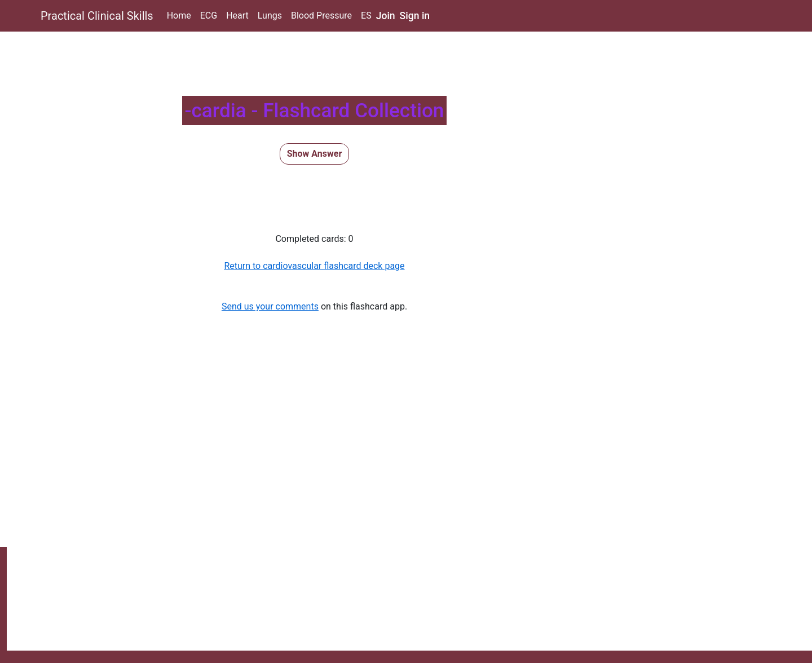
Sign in (415, 16)
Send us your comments (270, 306)
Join (386, 16)
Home (179, 16)
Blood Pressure (321, 16)
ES (366, 16)
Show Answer (315, 154)
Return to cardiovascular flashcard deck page (314, 266)
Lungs (270, 16)
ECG (209, 16)
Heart (237, 16)
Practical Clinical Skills (97, 16)
